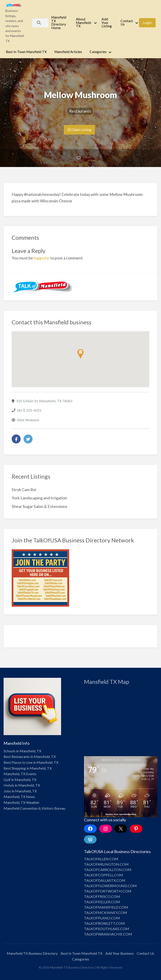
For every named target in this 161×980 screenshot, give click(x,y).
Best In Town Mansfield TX (26, 52)
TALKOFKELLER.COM (102, 902)
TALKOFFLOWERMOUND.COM (110, 886)
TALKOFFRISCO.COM (102, 896)
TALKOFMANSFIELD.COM (106, 907)
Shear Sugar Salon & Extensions (39, 506)
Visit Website (28, 420)
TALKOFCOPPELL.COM (104, 875)
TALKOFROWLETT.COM (104, 923)
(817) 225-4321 (29, 410)
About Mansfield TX (83, 22)
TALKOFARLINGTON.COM (106, 864)
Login (147, 23)
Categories (98, 52)
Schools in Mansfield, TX (22, 751)
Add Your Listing (107, 22)
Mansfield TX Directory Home (59, 22)
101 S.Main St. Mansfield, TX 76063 (44, 401)
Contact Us (127, 23)
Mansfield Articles (68, 52)
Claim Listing (79, 130)
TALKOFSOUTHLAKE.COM (107, 929)
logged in (42, 258)
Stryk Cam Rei (24, 490)
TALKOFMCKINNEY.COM (106, 913)
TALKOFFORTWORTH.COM (108, 891)
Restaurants (80, 111)
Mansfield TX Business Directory (32, 953)
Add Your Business (120, 953)
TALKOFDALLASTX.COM (105, 880)
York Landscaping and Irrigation (39, 498)
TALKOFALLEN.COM (101, 859)
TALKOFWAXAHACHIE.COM (108, 934)
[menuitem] (60, 23)
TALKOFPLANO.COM (102, 918)
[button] (80, 354)
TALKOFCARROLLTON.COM (108, 870)
